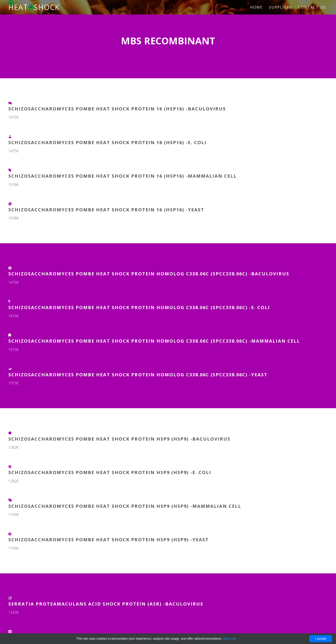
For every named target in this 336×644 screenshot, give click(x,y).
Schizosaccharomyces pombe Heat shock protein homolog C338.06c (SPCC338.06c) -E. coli (139, 307)
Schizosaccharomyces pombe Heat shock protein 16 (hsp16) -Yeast (106, 210)
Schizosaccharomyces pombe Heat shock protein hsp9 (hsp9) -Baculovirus (119, 439)
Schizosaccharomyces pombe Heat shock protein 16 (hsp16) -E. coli (108, 142)
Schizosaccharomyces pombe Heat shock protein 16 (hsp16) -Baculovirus (117, 109)
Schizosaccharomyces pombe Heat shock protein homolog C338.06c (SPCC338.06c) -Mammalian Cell (154, 341)
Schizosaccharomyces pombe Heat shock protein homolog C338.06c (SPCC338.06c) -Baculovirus (149, 274)
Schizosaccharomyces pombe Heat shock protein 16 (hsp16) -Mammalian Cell (123, 176)
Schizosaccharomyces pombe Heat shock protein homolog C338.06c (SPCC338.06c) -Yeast (138, 375)
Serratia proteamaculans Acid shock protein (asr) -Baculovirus (106, 604)
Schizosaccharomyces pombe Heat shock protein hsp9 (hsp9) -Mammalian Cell (125, 506)
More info (230, 639)
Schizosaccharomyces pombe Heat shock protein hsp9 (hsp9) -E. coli (110, 472)
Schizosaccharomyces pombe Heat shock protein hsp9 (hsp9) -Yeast (109, 540)
